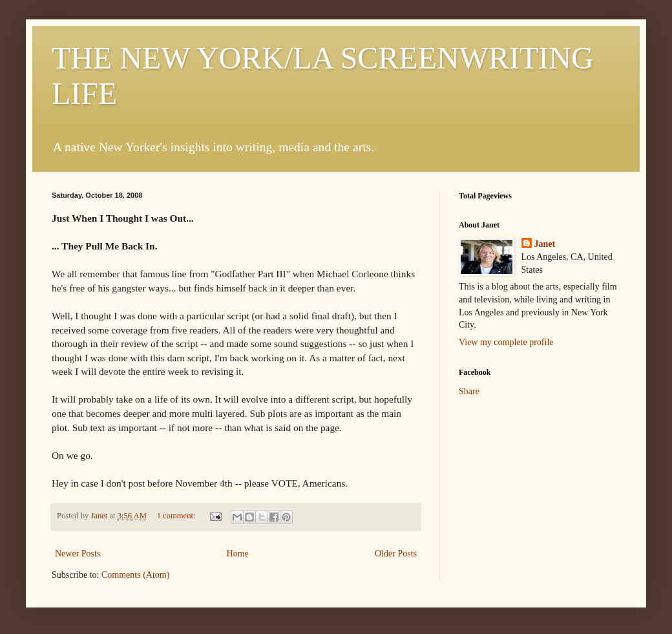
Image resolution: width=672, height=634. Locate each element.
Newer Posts (78, 554)
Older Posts (396, 554)
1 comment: (177, 516)
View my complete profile (506, 342)
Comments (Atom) (135, 575)
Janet (545, 244)
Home (238, 554)
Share (469, 391)
